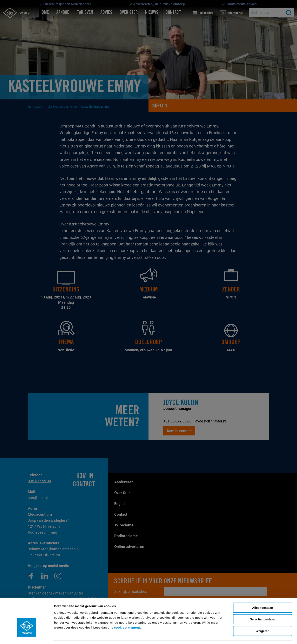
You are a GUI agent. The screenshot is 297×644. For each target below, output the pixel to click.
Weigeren (262, 618)
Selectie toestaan (263, 606)
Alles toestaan (263, 595)
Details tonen (186, 636)
